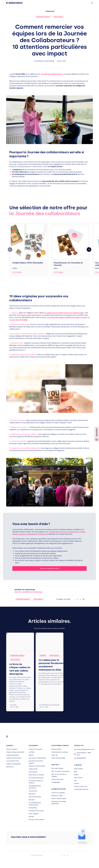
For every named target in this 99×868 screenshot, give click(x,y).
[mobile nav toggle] (91, 3)
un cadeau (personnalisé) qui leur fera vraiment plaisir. (64, 313)
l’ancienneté (31, 534)
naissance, (22, 534)
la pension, (42, 534)
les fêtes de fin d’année (57, 532)
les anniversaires (73, 532)
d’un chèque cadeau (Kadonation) (29, 315)
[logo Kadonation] (14, 3)
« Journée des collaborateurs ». (52, 74)
